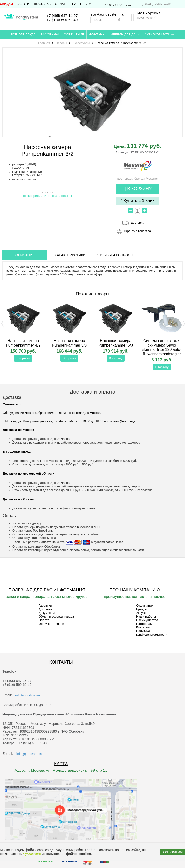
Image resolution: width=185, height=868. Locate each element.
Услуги (23, 4)
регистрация (163, 4)
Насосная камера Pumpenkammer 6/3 (116, 343)
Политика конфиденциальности (152, 633)
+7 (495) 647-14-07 (62, 16)
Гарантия (45, 606)
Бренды (142, 609)
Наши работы (146, 616)
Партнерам (82, 4)
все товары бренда (138, 177)
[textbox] (107, 20)
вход (148, 4)
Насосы (61, 43)
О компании (145, 606)
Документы (47, 613)
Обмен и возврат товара (56, 616)
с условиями (32, 854)
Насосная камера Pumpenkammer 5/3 (69, 343)
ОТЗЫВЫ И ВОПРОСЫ (115, 255)
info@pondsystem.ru (107, 14)
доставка (138, 223)
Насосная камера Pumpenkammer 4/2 (23, 343)
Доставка (42, 4)
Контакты (143, 627)
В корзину (138, 189)
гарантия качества (138, 231)
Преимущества (147, 620)
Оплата (61, 4)
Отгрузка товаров (51, 624)
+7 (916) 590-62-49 (62, 20)
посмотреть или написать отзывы (47, 196)
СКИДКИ (6, 4)
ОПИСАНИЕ (25, 255)
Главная (44, 43)
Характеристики (70, 255)
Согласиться (173, 852)
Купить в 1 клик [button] (138, 201)
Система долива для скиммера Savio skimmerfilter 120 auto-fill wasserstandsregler (162, 347)
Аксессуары (81, 43)
